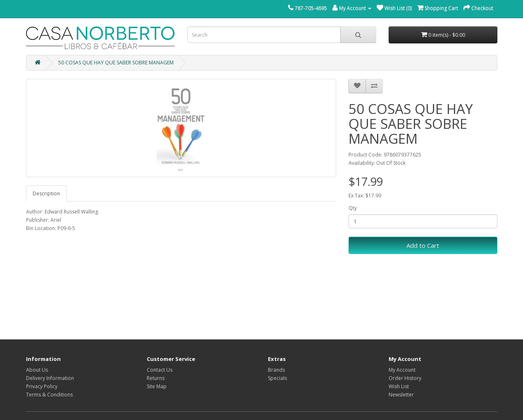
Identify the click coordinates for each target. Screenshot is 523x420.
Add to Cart (423, 245)
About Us (37, 370)
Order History (405, 378)
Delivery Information (50, 378)
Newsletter (401, 395)
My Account (402, 370)
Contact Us (160, 370)
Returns (156, 378)
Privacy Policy (42, 386)
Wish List (399, 386)
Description (46, 193)
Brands (276, 370)
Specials (277, 378)
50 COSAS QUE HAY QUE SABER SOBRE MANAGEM (116, 63)
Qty (353, 208)
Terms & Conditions (49, 395)
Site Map (157, 386)
